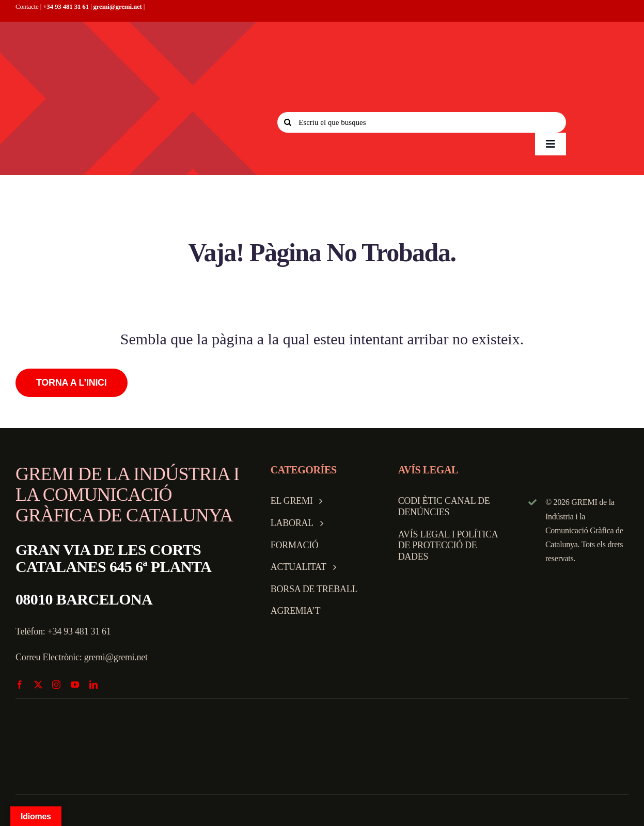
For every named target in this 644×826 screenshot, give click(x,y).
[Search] (288, 122)
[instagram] (56, 685)
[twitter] (38, 685)
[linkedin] (93, 685)
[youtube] (75, 685)
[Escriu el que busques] (422, 122)
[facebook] (20, 685)
